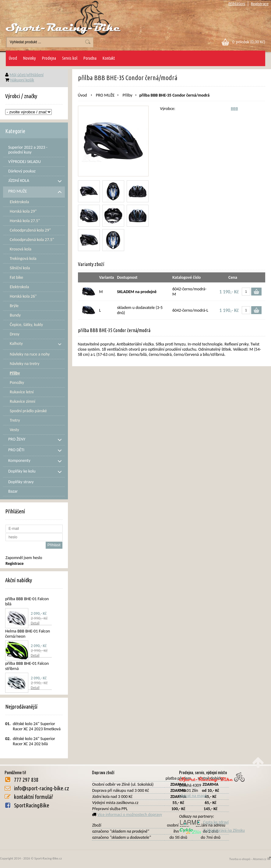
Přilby (127, 95)
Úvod (13, 58)
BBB (234, 109)
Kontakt (109, 58)
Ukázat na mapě (193, 796)
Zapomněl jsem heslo (24, 558)
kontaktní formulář (33, 797)
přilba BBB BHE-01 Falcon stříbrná (27, 666)
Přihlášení (237, 4)
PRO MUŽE (105, 95)
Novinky (30, 58)
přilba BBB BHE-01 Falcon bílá (27, 601)
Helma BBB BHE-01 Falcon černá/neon (28, 634)
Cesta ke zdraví (204, 822)
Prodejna (49, 58)
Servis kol (70, 58)
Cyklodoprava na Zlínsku (212, 830)
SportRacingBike (32, 805)
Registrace (260, 4)
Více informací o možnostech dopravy (130, 815)
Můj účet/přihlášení (26, 75)
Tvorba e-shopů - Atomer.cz (250, 859)
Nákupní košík (22, 80)
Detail (35, 623)
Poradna (90, 58)
